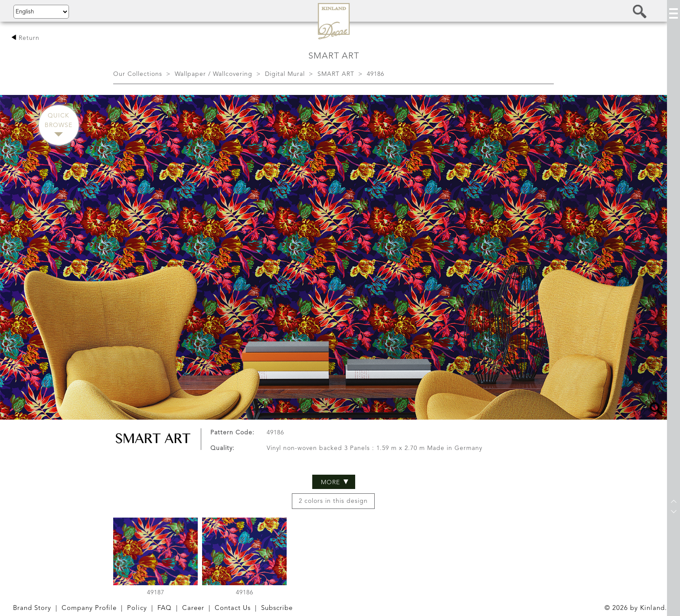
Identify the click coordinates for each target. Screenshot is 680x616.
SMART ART (336, 74)
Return (25, 38)
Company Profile (89, 608)
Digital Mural (285, 74)
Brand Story (32, 608)
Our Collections (138, 74)
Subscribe (277, 608)
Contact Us (233, 608)
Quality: (222, 391)
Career (193, 608)
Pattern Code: (232, 375)
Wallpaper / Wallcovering (214, 74)
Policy (137, 608)
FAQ (165, 608)
